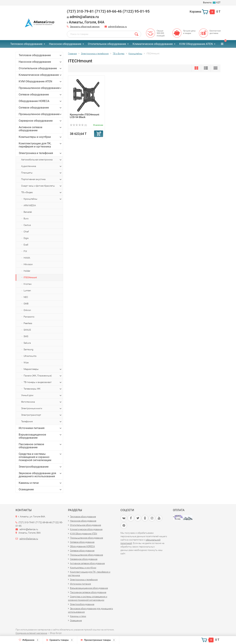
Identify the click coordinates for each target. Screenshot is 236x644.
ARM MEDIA (30, 205)
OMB (26, 304)
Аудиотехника (42, 166)
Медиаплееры (43, 369)
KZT (212, 2)
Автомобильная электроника (42, 160)
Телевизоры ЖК (43, 389)
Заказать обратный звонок (85, 27)
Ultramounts (30, 356)
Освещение (40, 489)
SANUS (27, 330)
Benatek (28, 212)
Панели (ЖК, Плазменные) (43, 376)
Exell (26, 245)
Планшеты (42, 173)
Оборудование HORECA (40, 101)
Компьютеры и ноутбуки (40, 137)
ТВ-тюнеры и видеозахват (43, 382)
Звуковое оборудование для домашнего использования (40, 475)
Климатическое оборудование (153, 44)
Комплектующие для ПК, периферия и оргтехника (40, 145)
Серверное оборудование (40, 121)
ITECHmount (30, 277)
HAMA (27, 258)
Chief (26, 232)
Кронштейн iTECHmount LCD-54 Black (84, 116)
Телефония (42, 422)
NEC (26, 297)
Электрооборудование (40, 467)
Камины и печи (40, 483)
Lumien (27, 290)
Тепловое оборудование (26, 44)
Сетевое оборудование (40, 95)
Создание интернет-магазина (31, 633)
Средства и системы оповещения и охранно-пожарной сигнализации (40, 457)
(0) (78, 125)
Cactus (27, 225)
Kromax (28, 284)
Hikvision (28, 264)
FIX (25, 251)
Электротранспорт (42, 415)
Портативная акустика (42, 179)
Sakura (27, 343)
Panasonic (29, 317)
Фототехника (42, 402)
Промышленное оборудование (40, 88)
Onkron (27, 310)
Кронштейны (43, 199)
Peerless (28, 323)
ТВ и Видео (42, 192)
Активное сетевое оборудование (40, 129)
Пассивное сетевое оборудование (40, 446)
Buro (26, 218)
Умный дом (42, 395)
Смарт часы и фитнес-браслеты (42, 186)
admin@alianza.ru (118, 27)
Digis (26, 238)
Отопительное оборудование (107, 44)
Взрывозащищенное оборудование (40, 436)
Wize (26, 363)
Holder (27, 271)
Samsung (28, 349)
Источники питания (40, 428)
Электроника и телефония (40, 153)
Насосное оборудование (65, 44)
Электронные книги (42, 408)
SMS (26, 336)
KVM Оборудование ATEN (196, 44)
